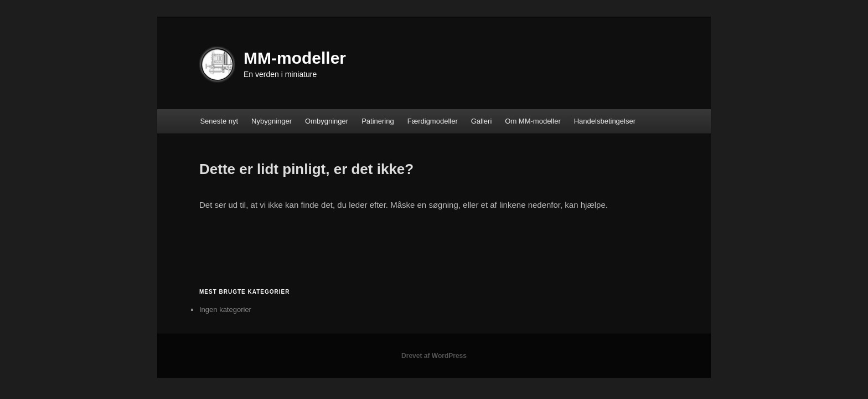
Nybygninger (272, 121)
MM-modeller (295, 58)
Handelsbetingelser (605, 121)
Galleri (482, 121)
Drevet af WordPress (434, 356)
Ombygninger (327, 121)
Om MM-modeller (533, 121)
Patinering (378, 121)
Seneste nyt (219, 121)
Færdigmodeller (433, 121)
